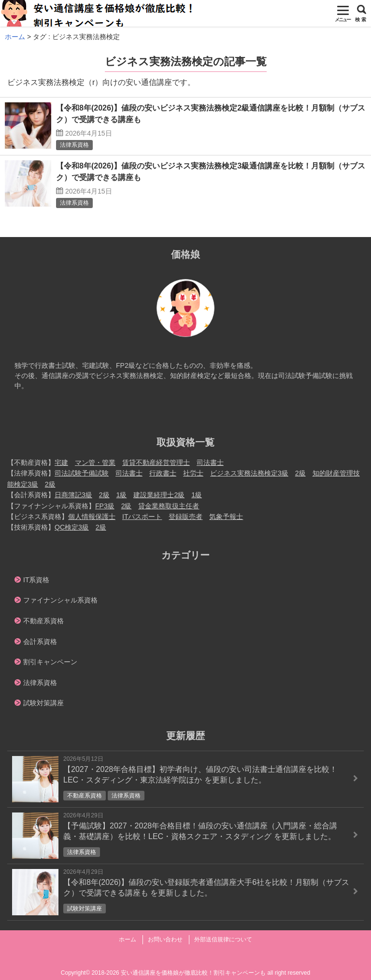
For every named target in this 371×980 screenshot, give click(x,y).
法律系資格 (40, 683)
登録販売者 (185, 517)
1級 (122, 495)
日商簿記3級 (73, 495)
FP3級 (105, 506)
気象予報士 (226, 517)
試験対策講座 (43, 703)
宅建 (61, 462)
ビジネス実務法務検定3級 (249, 473)
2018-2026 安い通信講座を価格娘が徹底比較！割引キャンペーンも (178, 973)
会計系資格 (40, 642)
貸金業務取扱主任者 (169, 506)
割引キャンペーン (50, 662)
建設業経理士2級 (159, 495)
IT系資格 (36, 580)
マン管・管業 (95, 462)
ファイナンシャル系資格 (60, 600)
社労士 (193, 473)
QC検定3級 (72, 527)
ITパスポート (142, 517)
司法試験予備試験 (82, 473)
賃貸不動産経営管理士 (156, 462)
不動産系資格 (43, 621)
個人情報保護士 (92, 517)
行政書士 (163, 473)
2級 (300, 473)
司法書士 (210, 462)
